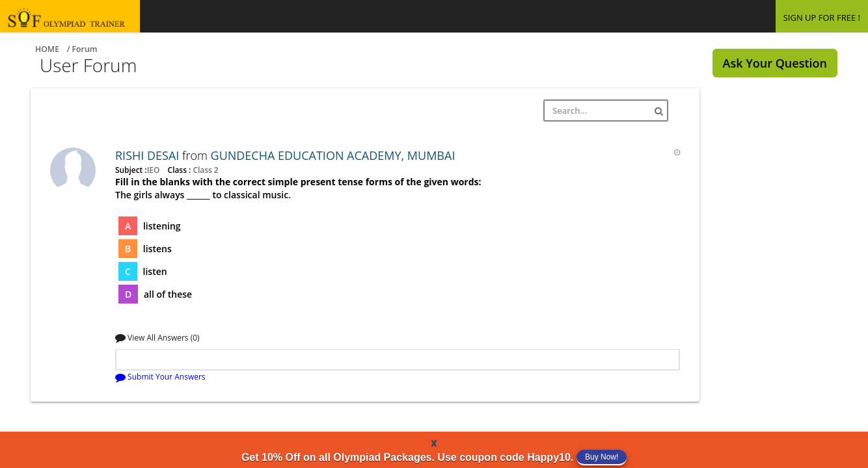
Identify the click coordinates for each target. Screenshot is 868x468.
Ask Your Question (775, 63)
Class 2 (204, 170)
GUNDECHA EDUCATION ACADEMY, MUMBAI (333, 155)
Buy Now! (602, 457)
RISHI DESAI (149, 155)
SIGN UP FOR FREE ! (822, 18)
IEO (155, 170)
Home (47, 49)
